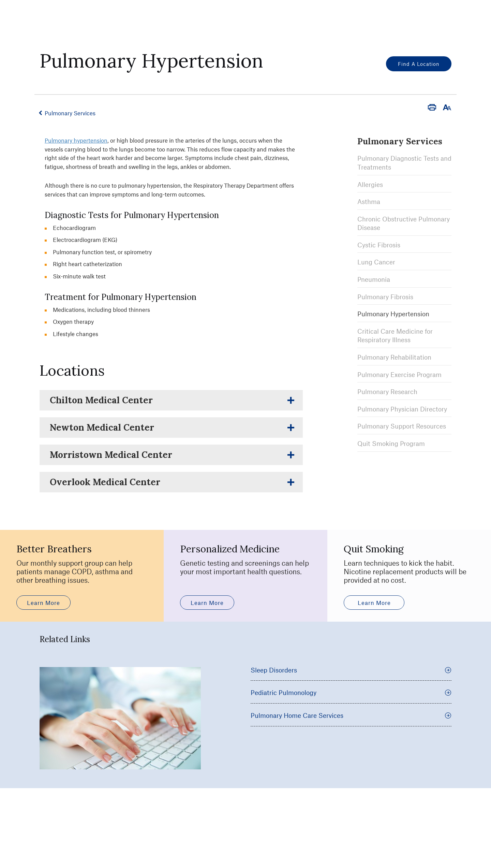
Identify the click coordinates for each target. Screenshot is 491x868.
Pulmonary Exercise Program (399, 374)
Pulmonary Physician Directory (402, 409)
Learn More (43, 653)
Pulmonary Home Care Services (351, 766)
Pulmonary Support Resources (402, 426)
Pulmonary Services (71, 113)
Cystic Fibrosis (379, 244)
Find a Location (419, 64)
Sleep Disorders (351, 721)
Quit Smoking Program (391, 443)
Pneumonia (374, 279)
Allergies (370, 184)
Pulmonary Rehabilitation (394, 357)
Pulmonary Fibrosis (385, 296)
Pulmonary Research (387, 392)
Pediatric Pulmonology (351, 744)
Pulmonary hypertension (76, 140)
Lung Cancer (376, 262)
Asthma (369, 201)
